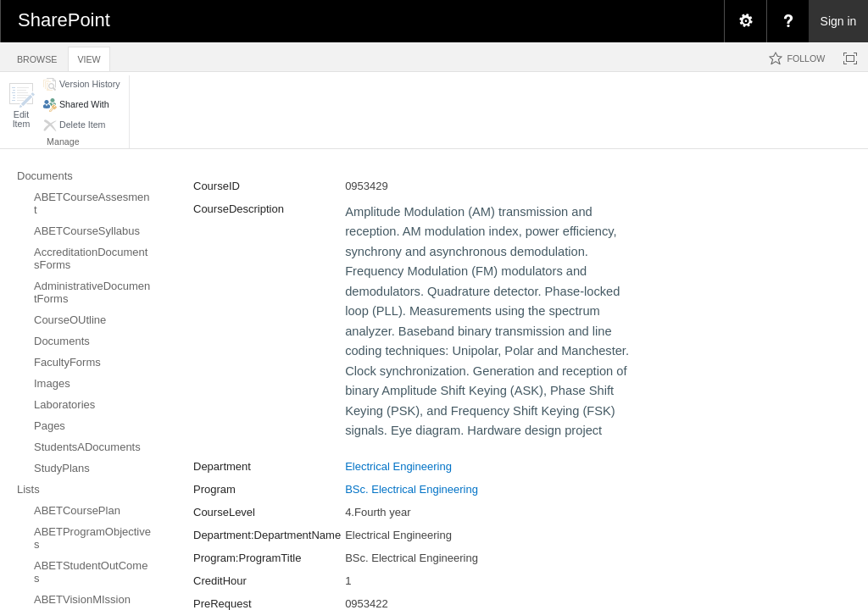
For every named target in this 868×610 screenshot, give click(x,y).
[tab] (37, 56)
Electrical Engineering (398, 466)
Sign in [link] (839, 21)
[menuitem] (745, 21)
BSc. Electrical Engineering (412, 489)
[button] (21, 105)
